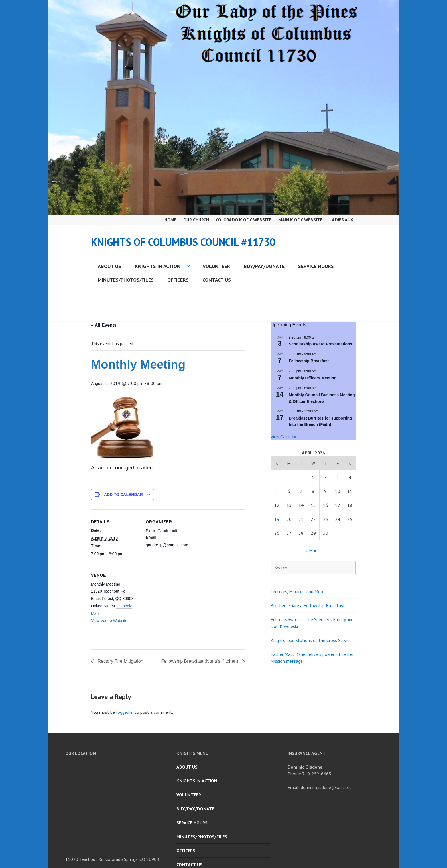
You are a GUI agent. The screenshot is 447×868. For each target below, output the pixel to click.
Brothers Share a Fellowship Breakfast (308, 605)
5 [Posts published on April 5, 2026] (277, 491)
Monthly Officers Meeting (313, 378)
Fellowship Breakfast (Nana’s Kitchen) (201, 661)
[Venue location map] (176, 602)
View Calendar (284, 437)
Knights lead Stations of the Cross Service (311, 640)
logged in (125, 712)
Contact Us (217, 280)
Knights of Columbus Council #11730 (183, 242)
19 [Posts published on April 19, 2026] (277, 519)
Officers (178, 280)
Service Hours (316, 266)
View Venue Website (109, 621)
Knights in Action (158, 266)
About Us (109, 266)
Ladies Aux (341, 220)
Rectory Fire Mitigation (120, 661)
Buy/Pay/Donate (264, 266)
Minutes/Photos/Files (126, 280)
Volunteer (216, 266)
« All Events (104, 325)
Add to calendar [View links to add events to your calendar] (123, 495)
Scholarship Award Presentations (321, 344)
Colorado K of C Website (244, 220)
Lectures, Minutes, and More (297, 591)
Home (170, 220)
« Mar (311, 550)
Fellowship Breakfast (309, 361)
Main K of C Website (300, 220)
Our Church (196, 220)
